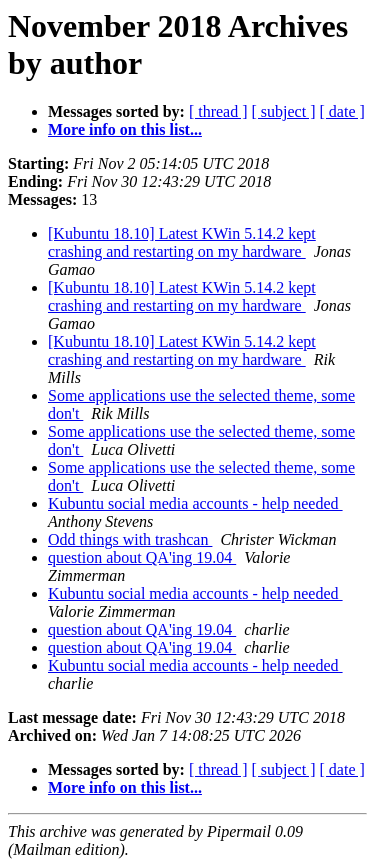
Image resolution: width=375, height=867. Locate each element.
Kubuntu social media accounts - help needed (195, 503)
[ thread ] (218, 111)
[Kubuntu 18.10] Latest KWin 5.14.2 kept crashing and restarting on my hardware (182, 242)
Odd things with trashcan (130, 539)
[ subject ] (284, 111)
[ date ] (342, 111)
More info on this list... (125, 129)
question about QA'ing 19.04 (142, 557)
